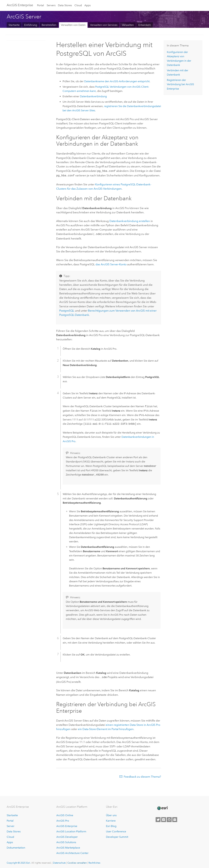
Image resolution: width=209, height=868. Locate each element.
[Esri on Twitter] (158, 818)
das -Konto (111, 263)
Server (11, 825)
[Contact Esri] (175, 818)
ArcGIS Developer (67, 836)
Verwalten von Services (104, 25)
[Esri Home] (162, 807)
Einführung (31, 25)
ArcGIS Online (65, 814)
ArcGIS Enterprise (20, 5)
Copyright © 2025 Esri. (19, 861)
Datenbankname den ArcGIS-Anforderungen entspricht (117, 81)
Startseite (14, 25)
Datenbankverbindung (93, 96)
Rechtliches (94, 861)
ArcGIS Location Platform (71, 830)
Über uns (111, 814)
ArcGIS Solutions (66, 841)
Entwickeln (145, 25)
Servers (51, 5)
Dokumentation (16, 846)
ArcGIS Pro (63, 820)
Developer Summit (117, 836)
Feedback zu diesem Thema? (142, 775)
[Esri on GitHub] (169, 818)
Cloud (78, 5)
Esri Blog (111, 825)
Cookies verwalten (77, 861)
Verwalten (128, 25)
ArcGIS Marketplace (68, 846)
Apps (88, 5)
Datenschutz (59, 861)
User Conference (116, 830)
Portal (40, 5)
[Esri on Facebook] (164, 818)
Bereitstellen (49, 25)
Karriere (111, 820)
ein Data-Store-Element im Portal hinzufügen (106, 728)
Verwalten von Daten (73, 25)
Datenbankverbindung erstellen (130, 220)
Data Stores (65, 5)
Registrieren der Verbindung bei (180, 84)
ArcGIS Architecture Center (72, 852)
